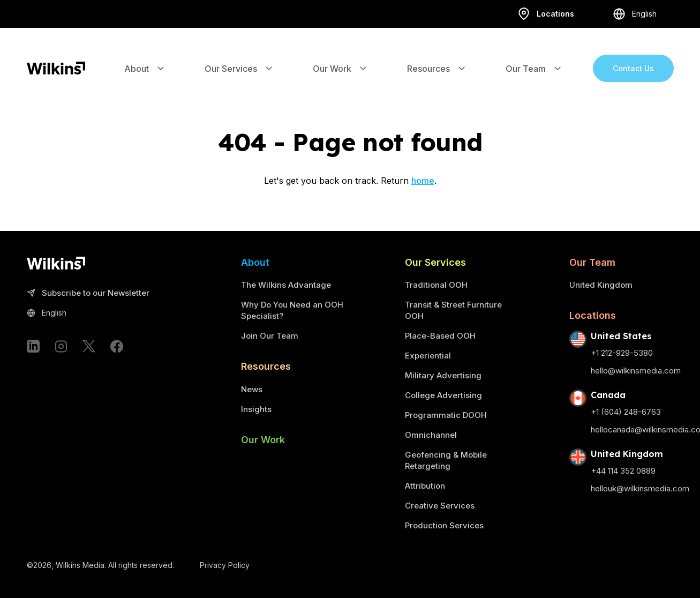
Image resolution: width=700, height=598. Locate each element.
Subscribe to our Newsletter (88, 293)
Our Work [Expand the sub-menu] (341, 57)
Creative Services (440, 506)
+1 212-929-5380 (622, 353)
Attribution (425, 486)
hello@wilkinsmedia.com (636, 371)
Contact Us (633, 57)
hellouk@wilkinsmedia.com (640, 488)
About (255, 262)
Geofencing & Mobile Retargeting (446, 460)
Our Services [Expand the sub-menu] (239, 57)
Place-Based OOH (440, 336)
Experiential (428, 356)
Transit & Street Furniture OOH (453, 310)
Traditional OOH (436, 285)
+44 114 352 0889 (623, 471)
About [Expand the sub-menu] (145, 57)
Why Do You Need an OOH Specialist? (292, 310)
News (252, 389)
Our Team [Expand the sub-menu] (534, 57)
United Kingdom (601, 285)
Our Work (263, 440)
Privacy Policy (225, 565)
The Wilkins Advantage (286, 285)
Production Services (444, 525)
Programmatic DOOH (446, 415)
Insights (256, 409)
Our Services (435, 262)
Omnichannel (431, 435)
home (423, 181)
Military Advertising (443, 375)
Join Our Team (270, 336)
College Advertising (443, 395)
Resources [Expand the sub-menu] (437, 57)
